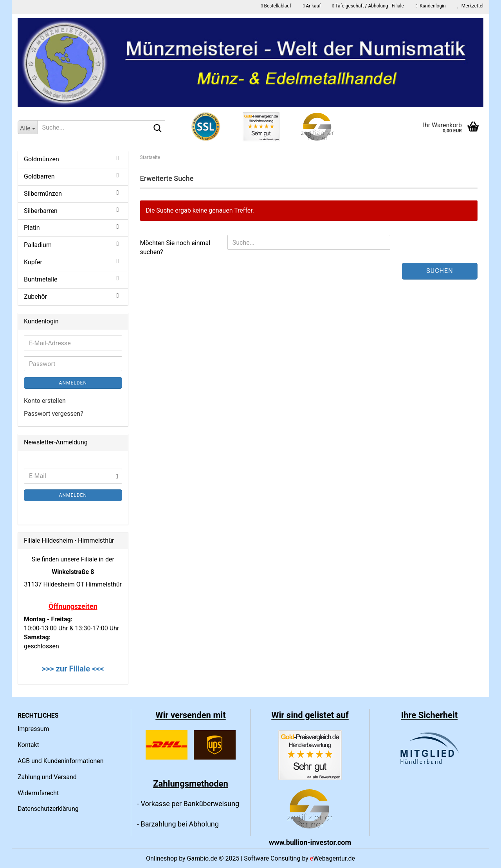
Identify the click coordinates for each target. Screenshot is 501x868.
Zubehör (35, 297)
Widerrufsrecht (38, 793)
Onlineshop (162, 858)
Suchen (440, 271)
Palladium (38, 245)
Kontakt (28, 745)
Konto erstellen (45, 401)
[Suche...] (27, 127)
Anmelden (73, 383)
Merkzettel (470, 6)
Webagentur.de (332, 858)
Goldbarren (39, 176)
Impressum (33, 729)
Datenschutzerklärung (48, 809)
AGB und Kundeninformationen (61, 761)
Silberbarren (41, 211)
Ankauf (312, 6)
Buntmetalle (41, 279)
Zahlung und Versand (47, 777)
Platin (32, 228)
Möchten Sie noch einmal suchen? (175, 247)
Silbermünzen (43, 194)
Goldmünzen (41, 159)
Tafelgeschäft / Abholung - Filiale (368, 6)
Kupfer (33, 262)
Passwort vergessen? (54, 414)
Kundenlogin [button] (431, 6)
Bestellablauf (276, 6)
